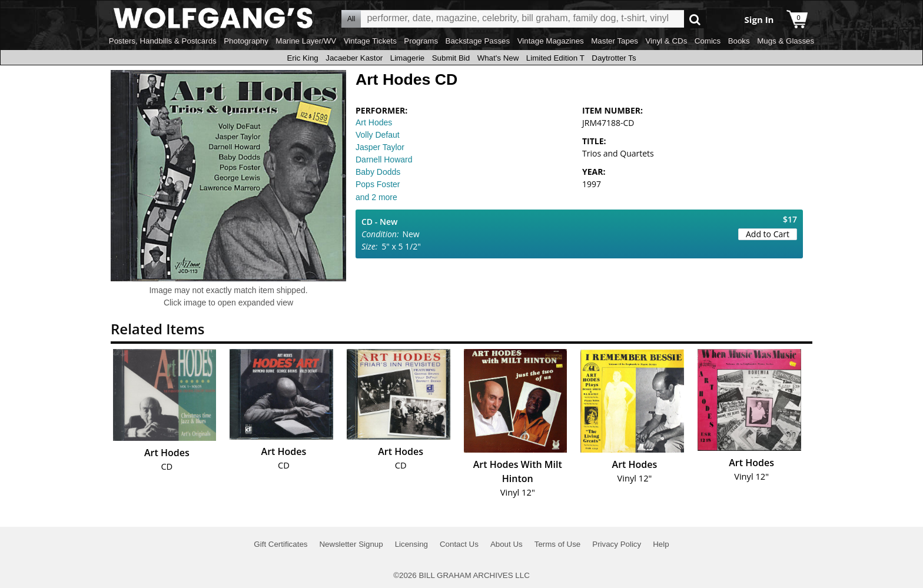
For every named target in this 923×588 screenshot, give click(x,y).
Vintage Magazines (551, 41)
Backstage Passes (478, 41)
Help (661, 544)
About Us (507, 544)
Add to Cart (768, 234)
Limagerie (408, 58)
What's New (498, 58)
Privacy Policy (617, 544)
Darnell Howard (384, 160)
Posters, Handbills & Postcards (163, 41)
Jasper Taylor (380, 147)
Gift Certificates (280, 544)
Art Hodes (374, 122)
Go (695, 19)
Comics (708, 41)
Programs (421, 41)
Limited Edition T (555, 58)
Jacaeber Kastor (354, 58)
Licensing (411, 544)
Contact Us (459, 544)
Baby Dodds (378, 172)
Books (739, 41)
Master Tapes (615, 41)
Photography (246, 41)
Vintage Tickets (370, 41)
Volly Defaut (378, 135)
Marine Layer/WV (306, 41)
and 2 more (376, 197)
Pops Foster (378, 184)
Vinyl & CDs (666, 41)
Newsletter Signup (351, 544)
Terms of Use (558, 544)
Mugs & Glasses (786, 41)
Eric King (302, 58)
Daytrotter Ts (614, 58)
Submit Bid (451, 58)
